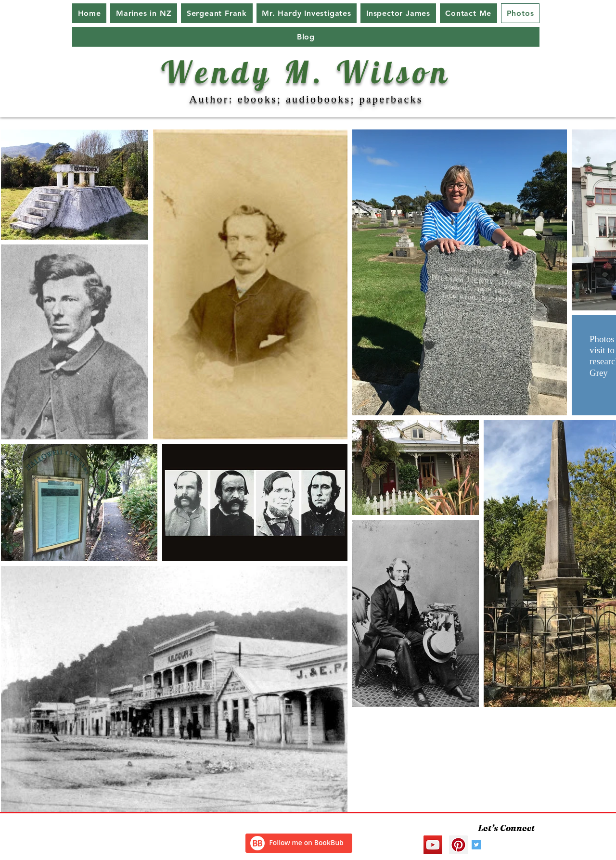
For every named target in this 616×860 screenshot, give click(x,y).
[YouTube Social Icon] (433, 845)
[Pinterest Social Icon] (458, 845)
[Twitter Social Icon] (476, 845)
